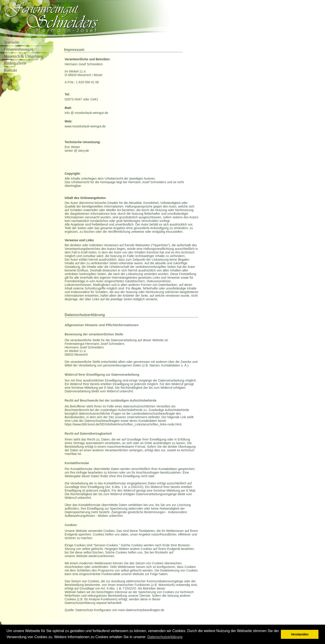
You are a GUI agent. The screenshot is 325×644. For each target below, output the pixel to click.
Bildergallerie (15, 63)
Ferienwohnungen (19, 49)
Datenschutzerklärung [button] (165, 637)
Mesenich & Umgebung (24, 56)
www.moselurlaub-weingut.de (85, 126)
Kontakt (10, 70)
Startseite (11, 42)
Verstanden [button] (300, 634)
